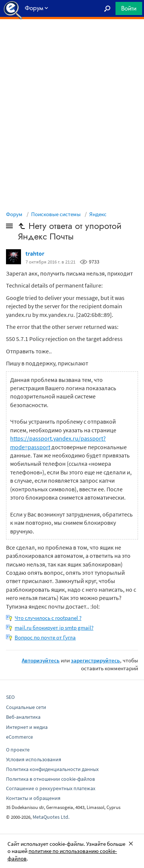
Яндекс (98, 214)
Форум (14, 214)
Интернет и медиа (27, 727)
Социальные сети (26, 707)
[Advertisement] (72, 38)
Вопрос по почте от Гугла (45, 637)
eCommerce (19, 737)
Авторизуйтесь (41, 660)
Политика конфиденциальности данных (52, 769)
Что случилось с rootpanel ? (48, 618)
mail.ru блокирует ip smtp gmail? (54, 628)
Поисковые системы (56, 214)
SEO (10, 697)
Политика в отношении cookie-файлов (50, 779)
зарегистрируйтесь (95, 660)
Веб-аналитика (23, 717)
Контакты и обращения (33, 798)
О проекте (18, 750)
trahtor (35, 253)
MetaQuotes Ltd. (51, 817)
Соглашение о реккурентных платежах (51, 788)
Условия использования (34, 759)
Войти (129, 8)
